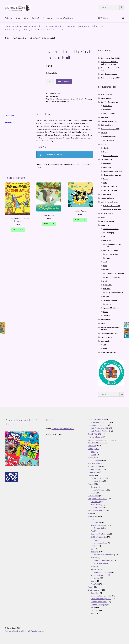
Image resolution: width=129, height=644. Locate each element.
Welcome (8, 18)
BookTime (104, 117)
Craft (105, 262)
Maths (108, 258)
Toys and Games (107, 337)
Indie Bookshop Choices (109, 202)
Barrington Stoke (109, 137)
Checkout (35, 18)
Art (104, 236)
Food (105, 266)
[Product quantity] (50, 82)
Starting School (109, 113)
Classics (106, 148)
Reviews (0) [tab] (9, 122)
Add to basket (64, 82)
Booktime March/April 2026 (110, 58)
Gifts (105, 183)
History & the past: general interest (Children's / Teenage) (71, 99)
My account (47, 18)
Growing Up (110, 233)
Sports (106, 312)
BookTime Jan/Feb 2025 (109, 74)
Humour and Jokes (107, 198)
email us (56, 26)
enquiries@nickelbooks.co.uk (63, 429)
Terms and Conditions (64, 18)
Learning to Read (112, 254)
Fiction (103, 144)
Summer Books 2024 (110, 186)
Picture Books (106, 319)
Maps (103, 217)
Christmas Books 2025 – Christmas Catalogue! (109, 63)
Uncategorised (106, 341)
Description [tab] (9, 116)
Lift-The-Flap (108, 110)
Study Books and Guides (115, 293)
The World (107, 316)
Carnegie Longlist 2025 (109, 121)
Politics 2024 (108, 285)
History (25, 38)
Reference (107, 289)
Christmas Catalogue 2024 (110, 78)
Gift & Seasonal (106, 160)
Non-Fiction (17, 38)
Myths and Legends (108, 221)
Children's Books (107, 125)
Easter (106, 179)
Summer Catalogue (110, 190)
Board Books (108, 106)
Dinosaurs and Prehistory (115, 273)
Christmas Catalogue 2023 (113, 171)
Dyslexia (104, 133)
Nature (108, 304)
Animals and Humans (111, 229)
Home (9, 38)
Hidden (106, 349)
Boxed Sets (107, 164)
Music (105, 281)
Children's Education (111, 250)
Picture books (51, 101)
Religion (106, 296)
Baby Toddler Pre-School (110, 102)
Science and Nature (110, 300)
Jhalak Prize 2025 (107, 213)
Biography (107, 240)
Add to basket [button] (18, 230)
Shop (18, 18)
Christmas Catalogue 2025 (110, 129)
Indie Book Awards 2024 (112, 206)
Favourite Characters (111, 156)
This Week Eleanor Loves (109, 333)
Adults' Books (106, 98)
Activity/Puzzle (106, 94)
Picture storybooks (64, 101)
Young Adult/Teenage (108, 352)
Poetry (103, 323)
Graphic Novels (106, 194)
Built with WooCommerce (33, 631)
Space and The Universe (112, 308)
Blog (26, 18)
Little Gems (110, 140)
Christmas (107, 167)
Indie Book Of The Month (112, 210)
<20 (105, 345)
